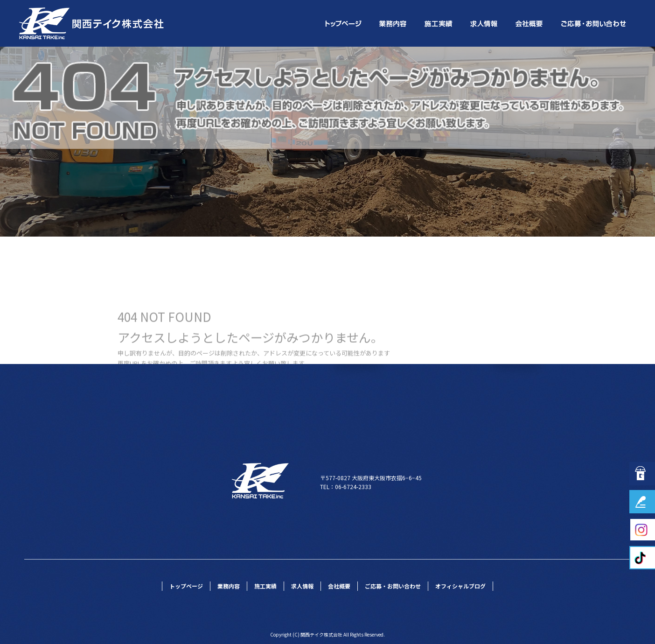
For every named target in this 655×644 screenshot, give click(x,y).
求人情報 (485, 23)
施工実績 (439, 23)
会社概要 (530, 23)
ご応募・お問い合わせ (594, 23)
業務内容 (394, 23)
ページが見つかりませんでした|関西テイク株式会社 (573, 53)
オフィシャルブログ (460, 586)
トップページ (342, 23)
